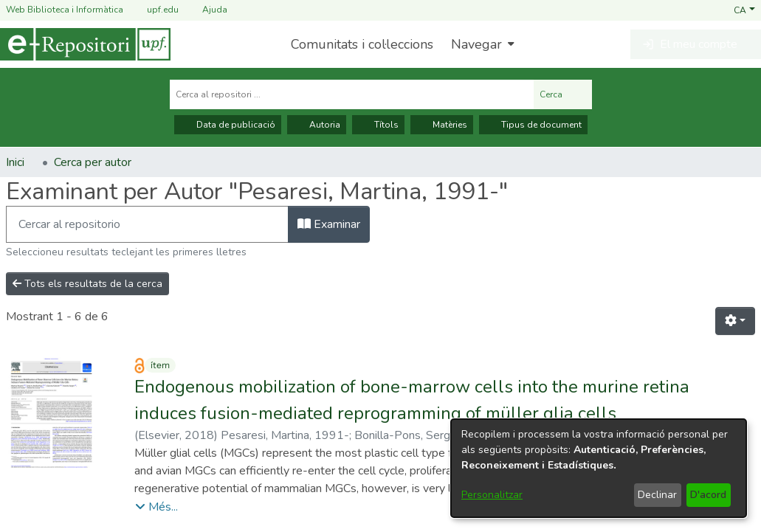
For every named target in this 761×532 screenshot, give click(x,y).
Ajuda (206, 10)
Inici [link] (15, 162)
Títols (378, 125)
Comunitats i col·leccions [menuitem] (362, 44)
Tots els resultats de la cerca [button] (87, 284)
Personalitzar (492, 495)
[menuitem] (481, 44)
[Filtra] (147, 224)
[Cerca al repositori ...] (352, 94)
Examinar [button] (329, 224)
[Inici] (85, 44)
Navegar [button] (476, 44)
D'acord (708, 495)
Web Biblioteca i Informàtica (65, 10)
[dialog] (599, 468)
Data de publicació (228, 125)
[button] (744, 10)
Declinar (657, 495)
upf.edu (154, 10)
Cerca (563, 94)
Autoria (317, 125)
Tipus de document (533, 125)
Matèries (442, 125)
